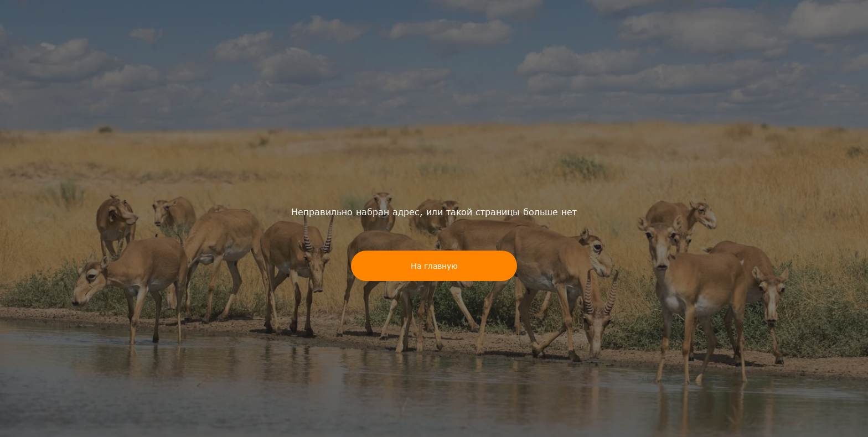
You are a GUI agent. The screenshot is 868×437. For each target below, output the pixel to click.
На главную (434, 266)
